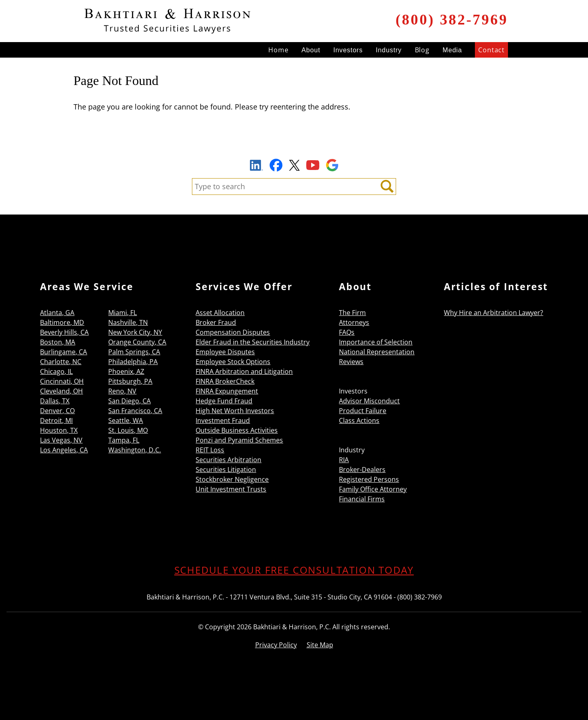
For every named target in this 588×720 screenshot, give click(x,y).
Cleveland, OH (61, 391)
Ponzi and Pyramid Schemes (239, 440)
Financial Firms (362, 499)
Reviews (351, 362)
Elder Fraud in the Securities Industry (253, 342)
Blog (422, 50)
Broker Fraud (216, 322)
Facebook (276, 165)
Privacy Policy (276, 645)
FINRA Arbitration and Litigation (244, 371)
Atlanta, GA (57, 313)
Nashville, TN (128, 322)
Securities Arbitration (228, 460)
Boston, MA (58, 342)
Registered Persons (369, 479)
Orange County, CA (137, 342)
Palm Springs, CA (134, 352)
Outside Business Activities (237, 430)
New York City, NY (135, 332)
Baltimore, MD (62, 322)
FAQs (347, 332)
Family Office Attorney (373, 489)
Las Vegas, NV (61, 440)
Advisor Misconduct (369, 401)
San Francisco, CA (135, 411)
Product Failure (363, 411)
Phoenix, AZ (126, 371)
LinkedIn (256, 166)
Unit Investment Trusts (231, 489)
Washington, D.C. (135, 450)
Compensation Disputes (233, 332)
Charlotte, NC (61, 362)
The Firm (352, 313)
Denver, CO (57, 411)
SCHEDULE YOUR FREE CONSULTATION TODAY (294, 570)
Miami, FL (122, 313)
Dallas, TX (55, 401)
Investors (348, 50)
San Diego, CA (129, 401)
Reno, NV (122, 391)
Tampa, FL (124, 440)
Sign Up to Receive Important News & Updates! (294, 146)
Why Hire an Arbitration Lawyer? (493, 313)
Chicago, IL (56, 371)
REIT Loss (210, 450)
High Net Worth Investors (235, 411)
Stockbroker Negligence (232, 479)
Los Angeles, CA (64, 450)
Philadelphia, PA (133, 362)
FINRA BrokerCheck (225, 381)
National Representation (377, 352)
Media (452, 50)
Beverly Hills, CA (64, 332)
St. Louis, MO (128, 430)
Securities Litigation (226, 470)
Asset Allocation (220, 313)
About (311, 50)
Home (278, 50)
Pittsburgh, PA (130, 381)
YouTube (313, 165)
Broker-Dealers (362, 470)
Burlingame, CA (63, 352)
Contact (491, 50)
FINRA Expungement (227, 391)
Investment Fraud (223, 420)
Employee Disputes (225, 352)
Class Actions (359, 420)
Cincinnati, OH (62, 381)
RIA (344, 460)
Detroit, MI (56, 420)
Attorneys (354, 322)
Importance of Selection (376, 342)
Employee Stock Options (233, 362)
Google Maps (332, 165)
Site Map (320, 645)
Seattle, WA (126, 420)
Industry (389, 50)
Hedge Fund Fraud (224, 401)
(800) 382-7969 (452, 20)
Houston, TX (59, 430)
